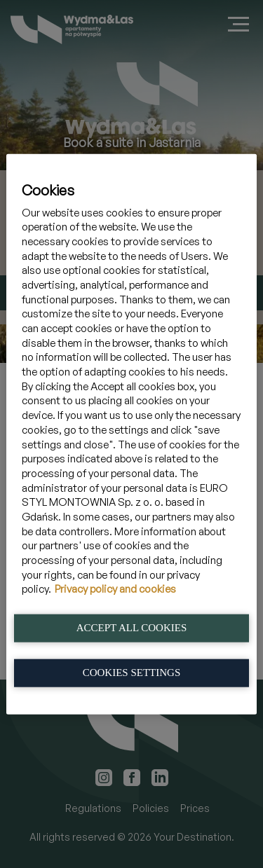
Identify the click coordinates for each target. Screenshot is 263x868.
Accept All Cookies (132, 627)
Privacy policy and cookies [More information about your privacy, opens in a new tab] (115, 589)
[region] (131, 434)
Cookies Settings (132, 672)
